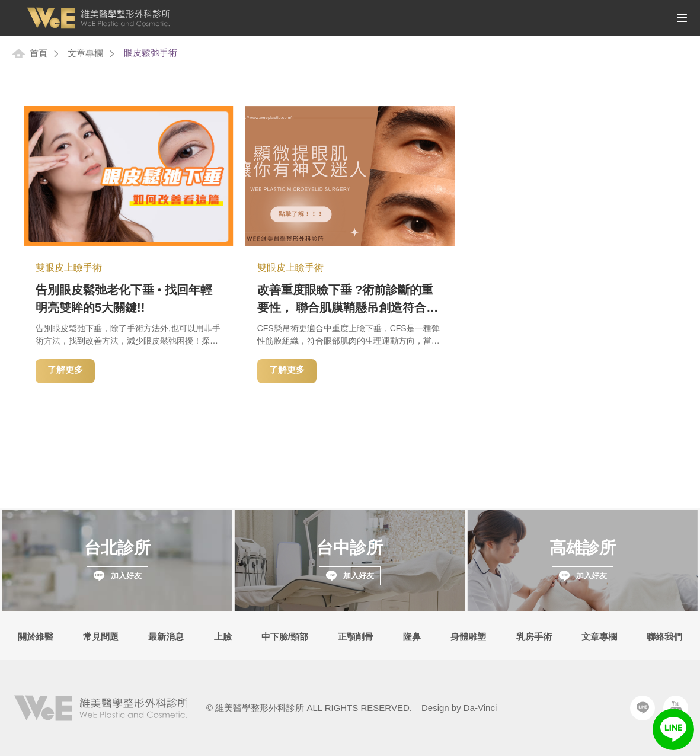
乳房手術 (534, 637)
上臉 (223, 637)
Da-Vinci (480, 708)
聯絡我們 (664, 637)
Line (643, 708)
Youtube (676, 708)
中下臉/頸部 (285, 637)
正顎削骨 (356, 637)
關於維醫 (36, 637)
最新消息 (166, 637)
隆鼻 (412, 637)
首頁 (39, 53)
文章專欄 (85, 53)
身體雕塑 (468, 637)
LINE (673, 729)
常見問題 (101, 637)
